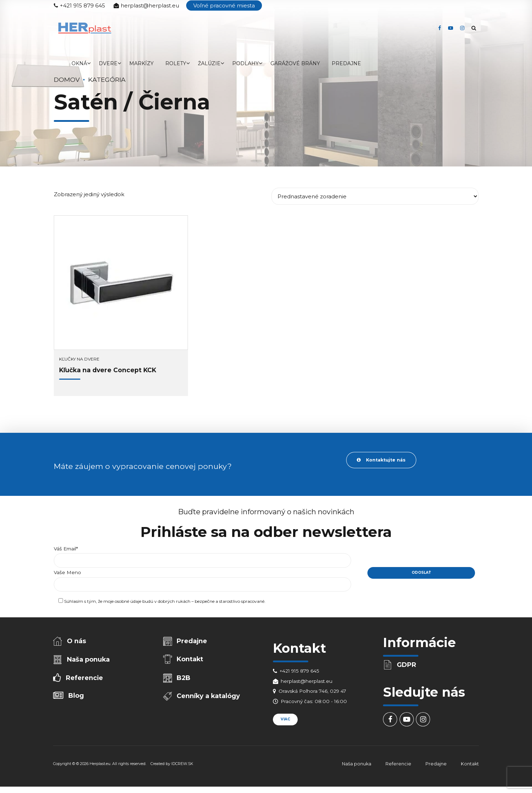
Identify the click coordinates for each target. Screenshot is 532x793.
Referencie (85, 680)
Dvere (108, 63)
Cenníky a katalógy (209, 699)
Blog (77, 699)
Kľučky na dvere (79, 359)
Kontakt (191, 661)
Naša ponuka (89, 661)
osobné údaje (128, 603)
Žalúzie (209, 63)
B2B (184, 680)
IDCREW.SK (182, 765)
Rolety (176, 63)
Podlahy (245, 63)
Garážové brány (295, 63)
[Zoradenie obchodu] (375, 196)
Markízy (141, 63)
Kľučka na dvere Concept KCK (108, 370)
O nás (77, 642)
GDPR (407, 665)
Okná (79, 63)
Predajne (346, 63)
